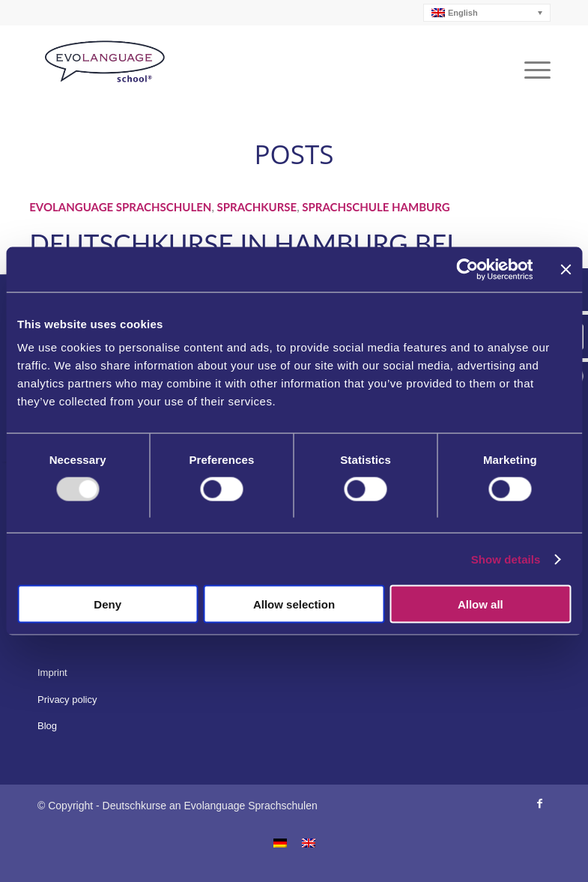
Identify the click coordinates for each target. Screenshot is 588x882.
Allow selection (294, 604)
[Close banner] (566, 269)
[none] (487, 13)
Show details (506, 559)
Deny (107, 604)
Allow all (481, 604)
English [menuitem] (463, 13)
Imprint (52, 673)
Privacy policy (67, 700)
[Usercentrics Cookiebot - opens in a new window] (467, 269)
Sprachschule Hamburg (376, 207)
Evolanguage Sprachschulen (120, 207)
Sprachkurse (257, 207)
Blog (47, 726)
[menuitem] (487, 13)
